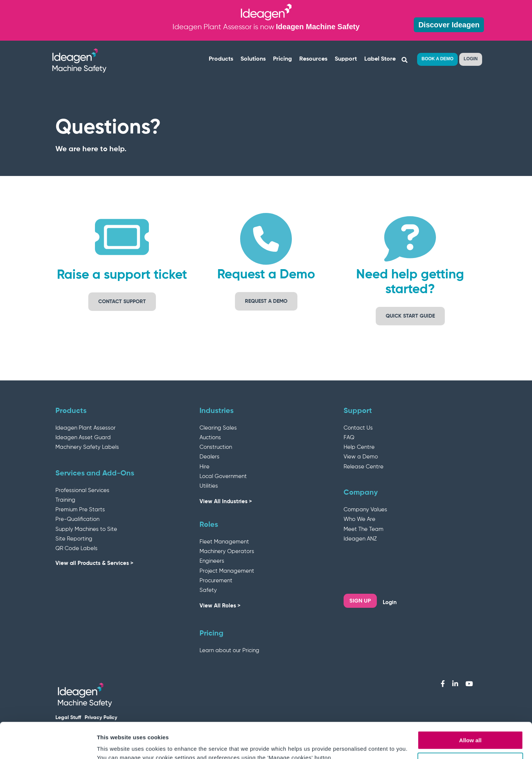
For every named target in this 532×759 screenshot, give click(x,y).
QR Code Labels (76, 548)
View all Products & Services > (94, 563)
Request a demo (266, 301)
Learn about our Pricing (229, 650)
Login (390, 602)
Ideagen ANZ (360, 539)
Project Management (227, 571)
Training (65, 500)
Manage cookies (471, 728)
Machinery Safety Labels (87, 447)
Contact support (122, 302)
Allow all (470, 707)
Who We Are (359, 519)
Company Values (365, 510)
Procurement (216, 581)
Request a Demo (266, 275)
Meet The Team (364, 529)
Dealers (209, 457)
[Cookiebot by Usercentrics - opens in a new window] (48, 745)
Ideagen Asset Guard (83, 438)
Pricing (282, 59)
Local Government (223, 476)
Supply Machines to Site (86, 529)
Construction (216, 447)
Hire (204, 467)
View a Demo (361, 457)
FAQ (349, 438)
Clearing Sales (218, 428)
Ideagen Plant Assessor (86, 428)
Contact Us (358, 428)
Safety (208, 590)
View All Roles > (220, 606)
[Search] (405, 60)
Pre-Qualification (77, 519)
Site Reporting (74, 539)
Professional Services (82, 490)
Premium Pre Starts (80, 510)
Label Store (380, 59)
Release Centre (364, 467)
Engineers (212, 561)
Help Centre (359, 447)
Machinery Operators (227, 551)
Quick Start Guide (410, 316)
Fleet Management (224, 542)
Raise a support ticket (122, 275)
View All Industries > (226, 502)
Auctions (210, 438)
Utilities (209, 486)
